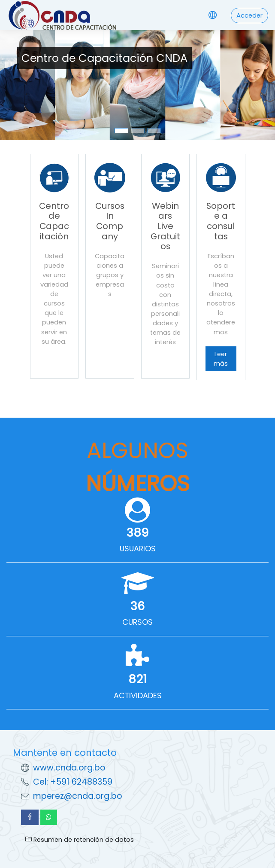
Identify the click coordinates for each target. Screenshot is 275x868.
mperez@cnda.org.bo (78, 796)
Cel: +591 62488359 (73, 782)
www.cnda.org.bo (69, 768)
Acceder (249, 15)
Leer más (221, 359)
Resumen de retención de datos (80, 840)
